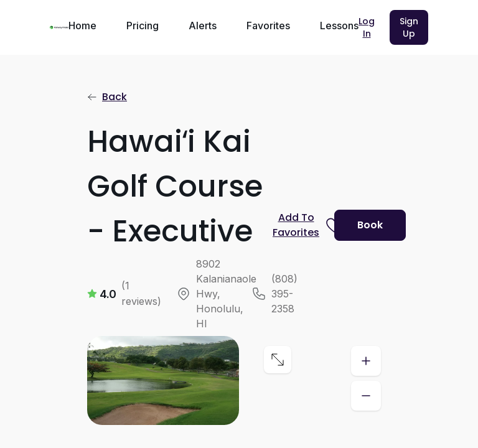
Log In (367, 27)
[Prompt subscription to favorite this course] (298, 225)
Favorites (268, 26)
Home (82, 26)
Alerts (203, 26)
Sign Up (409, 27)
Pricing (143, 26)
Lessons (339, 26)
